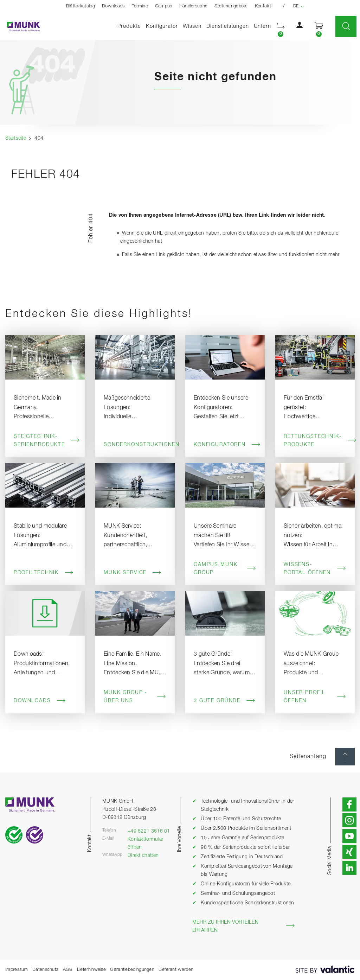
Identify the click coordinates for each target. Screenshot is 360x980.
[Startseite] (20, 27)
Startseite (16, 138)
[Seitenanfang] (345, 757)
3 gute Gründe (225, 701)
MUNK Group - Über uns (135, 697)
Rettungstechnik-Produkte (315, 441)
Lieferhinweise (91, 970)
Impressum (17, 970)
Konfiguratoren (225, 445)
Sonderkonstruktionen (135, 445)
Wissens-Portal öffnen (315, 569)
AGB (68, 970)
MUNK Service (133, 573)
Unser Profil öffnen (315, 697)
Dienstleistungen (228, 26)
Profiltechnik (44, 573)
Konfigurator (162, 26)
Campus (164, 6)
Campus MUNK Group (225, 569)
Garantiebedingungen (132, 970)
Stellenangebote (231, 6)
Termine (140, 6)
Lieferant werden (176, 970)
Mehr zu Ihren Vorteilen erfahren (243, 926)
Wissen (192, 26)
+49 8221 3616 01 (149, 831)
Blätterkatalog (81, 6)
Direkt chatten (143, 855)
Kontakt (263, 6)
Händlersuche (194, 6)
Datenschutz (45, 970)
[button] (281, 27)
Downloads (113, 6)
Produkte (129, 26)
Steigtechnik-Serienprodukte (45, 441)
